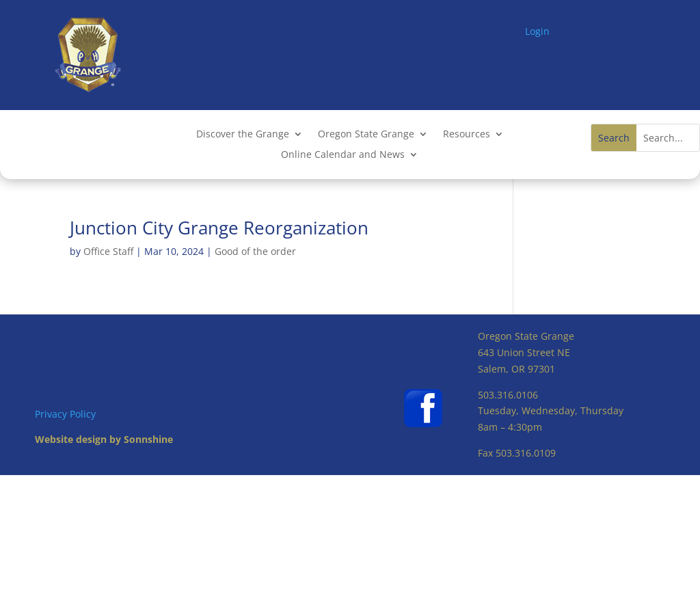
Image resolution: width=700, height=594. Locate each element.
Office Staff (108, 251)
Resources (467, 135)
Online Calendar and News (343, 155)
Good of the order (255, 251)
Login (537, 31)
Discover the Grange (243, 135)
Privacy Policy (65, 414)
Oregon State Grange (366, 135)
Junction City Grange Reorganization (219, 228)
